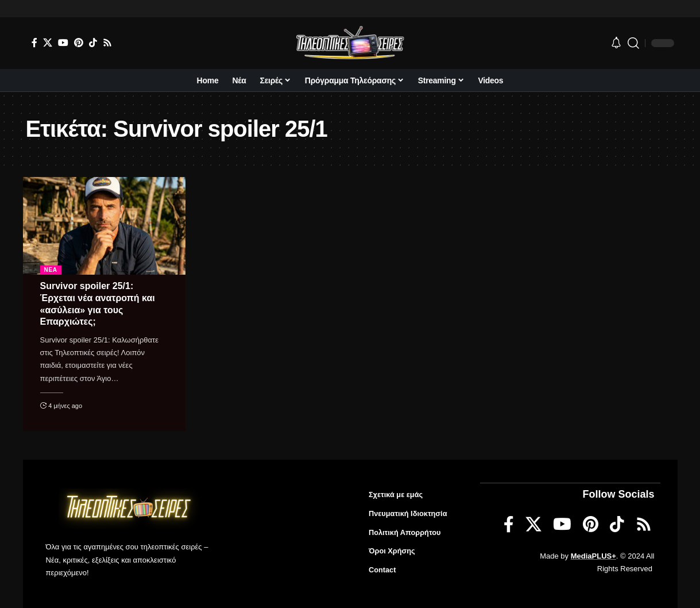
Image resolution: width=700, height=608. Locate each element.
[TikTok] (93, 43)
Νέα (51, 270)
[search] (633, 43)
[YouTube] (63, 43)
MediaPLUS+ (593, 555)
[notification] (616, 43)
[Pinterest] (79, 43)
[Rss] (107, 43)
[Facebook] (34, 43)
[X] (48, 43)
